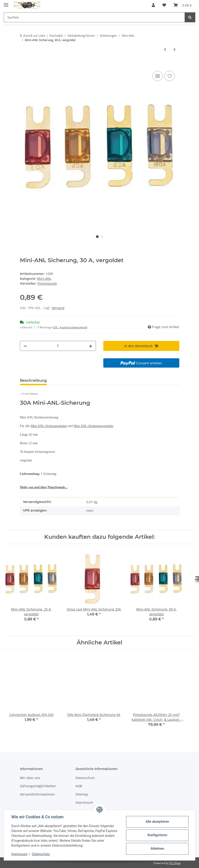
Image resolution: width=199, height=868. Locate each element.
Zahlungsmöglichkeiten (38, 786)
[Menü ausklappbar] (6, 3)
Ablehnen (157, 848)
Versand (58, 308)
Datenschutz (41, 854)
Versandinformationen (37, 794)
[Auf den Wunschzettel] (170, 76)
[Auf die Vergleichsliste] (158, 76)
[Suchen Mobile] (94, 17)
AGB (79, 786)
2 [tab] (102, 237)
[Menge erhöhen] (91, 346)
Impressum (19, 854)
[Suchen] (190, 17)
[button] (153, 5)
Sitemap (82, 794)
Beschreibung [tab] (33, 380)
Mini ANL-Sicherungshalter (49, 426)
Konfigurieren (157, 835)
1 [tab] (97, 237)
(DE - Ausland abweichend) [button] (70, 327)
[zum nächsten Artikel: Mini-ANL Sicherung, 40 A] (175, 49)
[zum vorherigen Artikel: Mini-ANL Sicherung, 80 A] (165, 49)
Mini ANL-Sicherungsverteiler (94, 426)
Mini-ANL (44, 279)
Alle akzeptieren (157, 822)
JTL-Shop (175, 863)
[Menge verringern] (25, 346)
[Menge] (58, 346)
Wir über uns (30, 778)
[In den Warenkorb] (24, 65)
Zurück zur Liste (34, 36)
